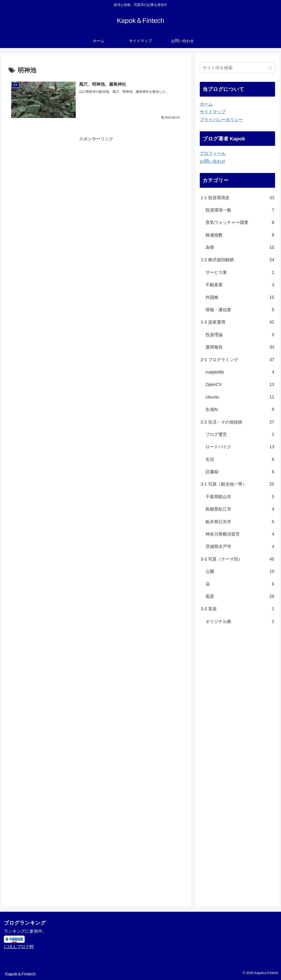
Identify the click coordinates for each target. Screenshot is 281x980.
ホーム (206, 104)
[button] (270, 68)
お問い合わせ (213, 161)
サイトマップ (213, 112)
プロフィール (213, 153)
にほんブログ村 (19, 947)
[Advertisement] (96, 176)
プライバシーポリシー (221, 120)
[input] (238, 68)
